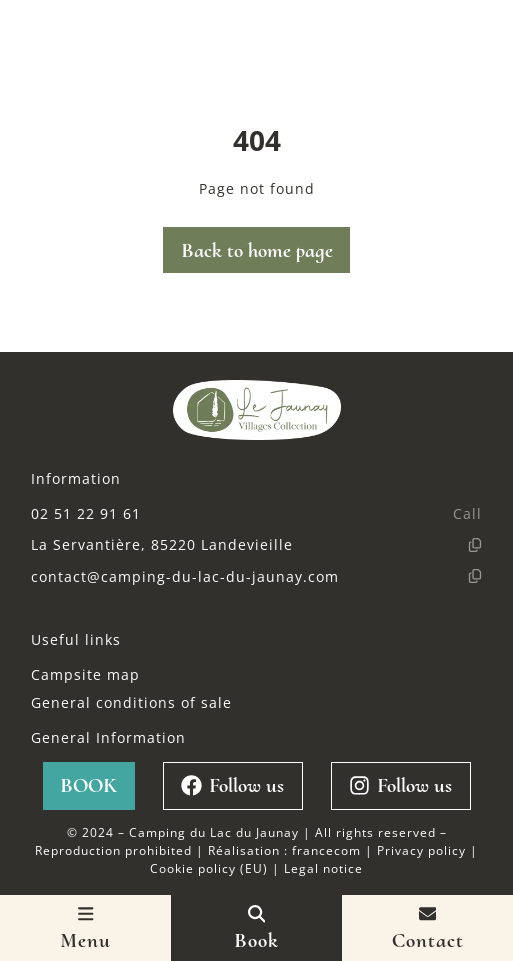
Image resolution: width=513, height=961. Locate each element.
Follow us (232, 785)
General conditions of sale (131, 702)
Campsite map (85, 674)
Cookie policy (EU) (209, 868)
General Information (108, 737)
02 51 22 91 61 (86, 513)
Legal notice (323, 868)
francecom (326, 850)
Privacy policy (421, 850)
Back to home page (257, 250)
